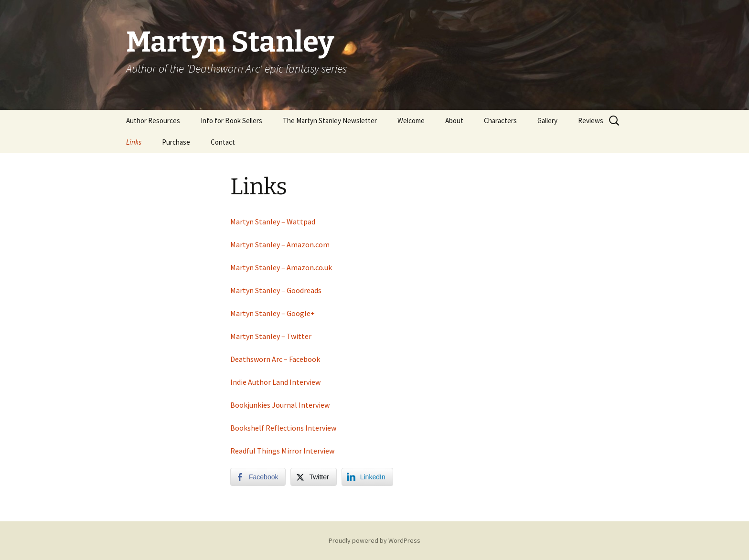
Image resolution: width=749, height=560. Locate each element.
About (454, 121)
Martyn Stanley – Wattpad (273, 222)
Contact (223, 142)
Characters (500, 121)
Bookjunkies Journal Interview (280, 405)
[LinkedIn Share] (367, 477)
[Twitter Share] (313, 477)
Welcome (411, 121)
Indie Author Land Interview (275, 382)
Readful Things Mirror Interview (282, 451)
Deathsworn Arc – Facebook (275, 359)
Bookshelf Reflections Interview (283, 428)
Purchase (176, 142)
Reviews (591, 121)
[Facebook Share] (258, 477)
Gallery (547, 121)
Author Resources (153, 121)
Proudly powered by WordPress (374, 540)
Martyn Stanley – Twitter (271, 336)
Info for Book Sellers (231, 121)
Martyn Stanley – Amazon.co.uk (281, 267)
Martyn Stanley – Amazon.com (280, 244)
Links (134, 142)
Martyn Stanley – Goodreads (277, 290)
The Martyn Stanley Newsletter (330, 121)
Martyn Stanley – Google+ (273, 313)
